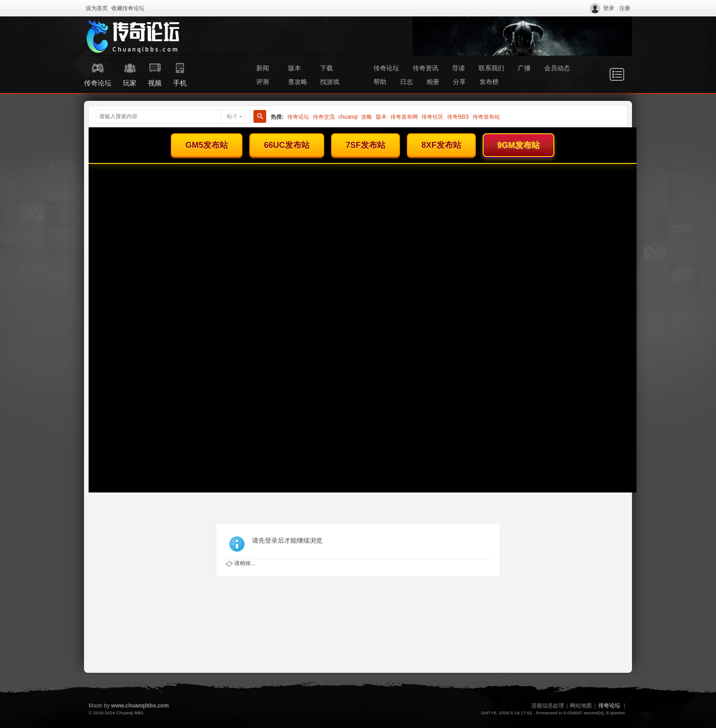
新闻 (263, 68)
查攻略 (298, 82)
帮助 (380, 82)
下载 (326, 68)
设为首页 (97, 8)
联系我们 (491, 68)
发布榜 (489, 82)
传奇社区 (432, 117)
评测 (263, 82)
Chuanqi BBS (130, 713)
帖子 (232, 116)
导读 (458, 68)
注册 (625, 8)
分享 (459, 82)
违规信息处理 (548, 706)
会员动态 (557, 68)
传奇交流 (324, 117)
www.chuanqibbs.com (140, 706)
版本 (295, 68)
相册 (433, 82)
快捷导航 (617, 74)
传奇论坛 (386, 68)
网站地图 (581, 706)
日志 (406, 82)
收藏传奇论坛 (128, 8)
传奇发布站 (486, 117)
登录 (609, 8)
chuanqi (348, 117)
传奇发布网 (404, 117)
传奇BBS (458, 117)
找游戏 (330, 82)
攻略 (367, 117)
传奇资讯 (426, 68)
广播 (524, 68)
